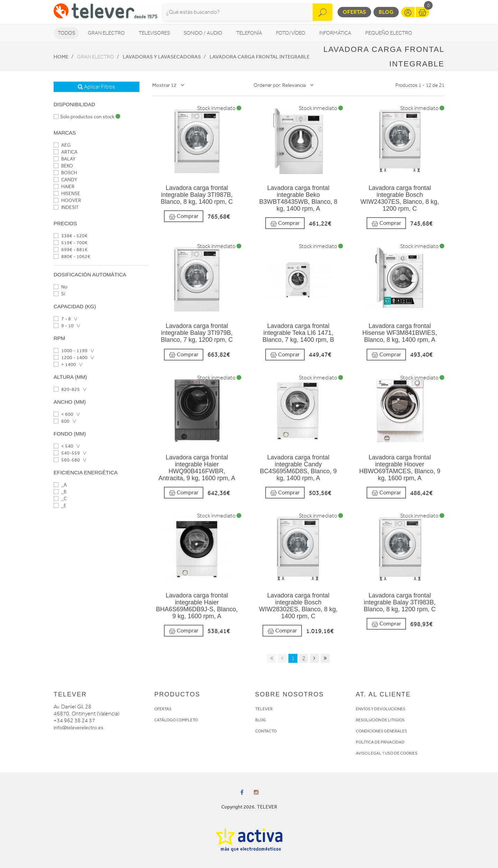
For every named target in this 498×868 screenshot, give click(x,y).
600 (62, 421)
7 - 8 (62, 319)
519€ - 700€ (71, 243)
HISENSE (67, 194)
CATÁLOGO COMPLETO (176, 720)
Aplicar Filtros (96, 87)
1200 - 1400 (71, 358)
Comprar (184, 216)
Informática (335, 33)
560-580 (67, 460)
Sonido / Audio (203, 33)
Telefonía (249, 33)
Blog (386, 12)
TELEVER (264, 709)
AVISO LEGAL (369, 753)
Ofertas (354, 12)
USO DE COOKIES (401, 753)
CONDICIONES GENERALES (381, 731)
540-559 (67, 453)
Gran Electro (106, 33)
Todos (66, 33)
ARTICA (66, 152)
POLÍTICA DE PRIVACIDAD (380, 742)
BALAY (64, 159)
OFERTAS (163, 709)
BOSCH (65, 173)
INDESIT (66, 207)
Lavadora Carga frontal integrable (260, 57)
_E (60, 506)
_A (60, 485)
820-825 (67, 389)
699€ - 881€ (71, 250)
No (61, 287)
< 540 (63, 446)
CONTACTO (266, 731)
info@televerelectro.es (79, 728)
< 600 (63, 414)
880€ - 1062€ (72, 257)
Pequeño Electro (389, 33)
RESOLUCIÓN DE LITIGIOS (380, 720)
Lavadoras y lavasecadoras (162, 57)
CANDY (65, 180)
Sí (59, 294)
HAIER (64, 187)
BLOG (261, 720)
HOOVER (67, 200)
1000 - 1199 (71, 351)
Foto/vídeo (291, 33)
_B (60, 492)
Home (61, 57)
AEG (62, 145)
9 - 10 (64, 326)
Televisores (154, 33)
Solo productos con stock (87, 117)
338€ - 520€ (71, 236)
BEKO (63, 166)
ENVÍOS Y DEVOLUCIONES (381, 709)
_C (60, 499)
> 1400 (65, 364)
